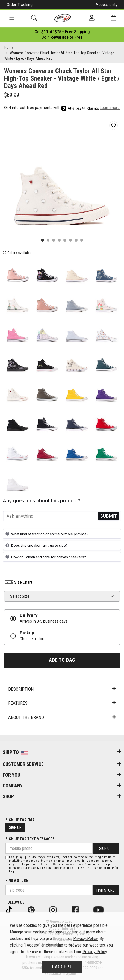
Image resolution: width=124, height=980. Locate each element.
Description (62, 689)
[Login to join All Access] (62, 32)
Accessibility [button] (107, 5)
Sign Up (15, 827)
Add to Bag (62, 660)
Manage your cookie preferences (38, 932)
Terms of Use (49, 864)
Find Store (105, 890)
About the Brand (62, 717)
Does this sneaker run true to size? (36, 545)
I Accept (62, 967)
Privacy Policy (74, 864)
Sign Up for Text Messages (30, 839)
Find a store (17, 881)
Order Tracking (20, 5)
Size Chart (18, 582)
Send (109, 516)
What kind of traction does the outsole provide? (46, 534)
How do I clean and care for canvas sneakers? (45, 557)
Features (62, 703)
